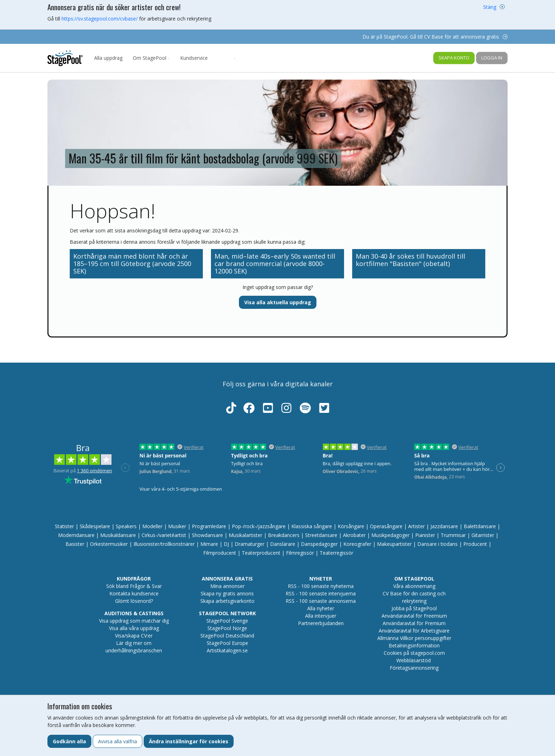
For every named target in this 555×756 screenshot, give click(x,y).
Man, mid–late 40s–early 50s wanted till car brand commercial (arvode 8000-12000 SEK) (275, 264)
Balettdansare (480, 526)
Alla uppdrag (108, 58)
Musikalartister (245, 535)
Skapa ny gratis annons (227, 593)
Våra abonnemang (414, 586)
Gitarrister (483, 535)
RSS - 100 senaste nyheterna (321, 586)
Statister (64, 526)
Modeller (152, 526)
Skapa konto (454, 58)
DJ (226, 544)
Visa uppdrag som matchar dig (134, 621)
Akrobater (354, 535)
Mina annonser (227, 586)
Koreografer (357, 544)
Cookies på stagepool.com (414, 653)
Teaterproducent (261, 553)
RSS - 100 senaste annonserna (321, 601)
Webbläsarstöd (414, 660)
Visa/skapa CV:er (134, 636)
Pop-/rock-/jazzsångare (259, 526)
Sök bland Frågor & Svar (134, 586)
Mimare (209, 544)
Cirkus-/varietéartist (164, 535)
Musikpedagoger (390, 535)
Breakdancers (284, 535)
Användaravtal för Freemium (414, 616)
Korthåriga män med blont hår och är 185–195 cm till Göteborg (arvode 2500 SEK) (132, 264)
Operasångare (386, 526)
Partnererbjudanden (321, 623)
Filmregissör (300, 553)
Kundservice (194, 58)
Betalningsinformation (414, 645)
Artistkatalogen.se (227, 650)
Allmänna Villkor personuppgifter (414, 638)
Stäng (490, 7)
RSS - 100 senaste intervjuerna (321, 593)
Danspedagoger (319, 544)
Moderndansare (76, 535)
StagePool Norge (227, 628)
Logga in (492, 58)
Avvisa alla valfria (118, 741)
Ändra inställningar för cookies (189, 741)
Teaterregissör (336, 553)
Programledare (209, 526)
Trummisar (453, 535)
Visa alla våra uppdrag (134, 628)
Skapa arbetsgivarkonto (227, 601)
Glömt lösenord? (134, 601)
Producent (475, 544)
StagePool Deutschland (227, 636)
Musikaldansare (118, 535)
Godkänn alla (69, 741)
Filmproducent (220, 553)
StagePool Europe (227, 643)
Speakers (126, 526)
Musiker (177, 526)
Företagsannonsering (414, 668)
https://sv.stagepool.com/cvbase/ (100, 19)
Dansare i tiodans (437, 544)
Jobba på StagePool (414, 608)
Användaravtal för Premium (414, 623)
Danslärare (283, 544)
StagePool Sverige (227, 621)
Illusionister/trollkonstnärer (164, 544)
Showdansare (207, 535)
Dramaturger (250, 544)
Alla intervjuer (321, 616)
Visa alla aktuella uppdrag (278, 302)
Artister (416, 526)
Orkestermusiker (109, 544)
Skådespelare (95, 526)
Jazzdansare (444, 526)
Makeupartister (394, 544)
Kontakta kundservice (134, 593)
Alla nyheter (321, 608)
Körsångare (351, 526)
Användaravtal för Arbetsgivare (414, 631)
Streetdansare (321, 535)
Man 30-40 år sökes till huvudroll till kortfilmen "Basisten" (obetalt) (410, 260)
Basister (75, 544)
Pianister (425, 535)
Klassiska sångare (312, 526)
